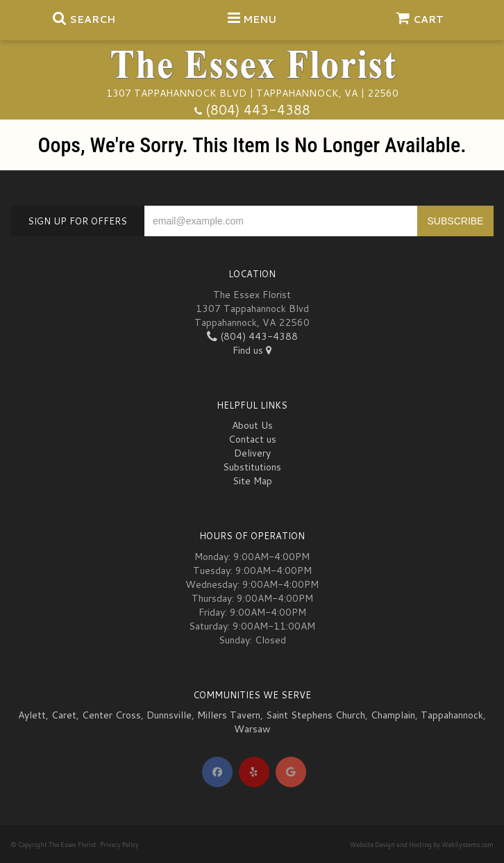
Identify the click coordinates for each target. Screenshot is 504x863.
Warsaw (252, 729)
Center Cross (111, 715)
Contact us (252, 439)
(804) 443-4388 (258, 109)
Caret (64, 715)
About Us (252, 425)
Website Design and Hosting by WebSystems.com (422, 845)
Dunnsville (169, 715)
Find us (252, 350)
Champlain (393, 715)
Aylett (32, 715)
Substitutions (252, 467)
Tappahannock (452, 715)
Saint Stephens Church (316, 715)
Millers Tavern (229, 715)
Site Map (252, 481)
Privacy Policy (119, 845)
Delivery (252, 453)
